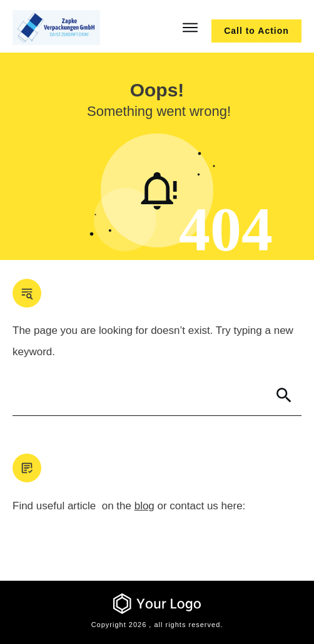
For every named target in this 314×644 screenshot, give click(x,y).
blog (144, 506)
